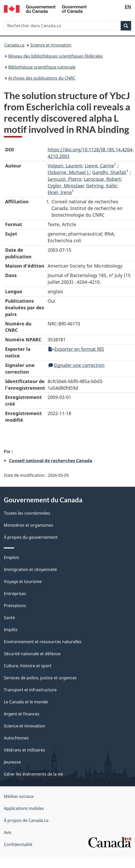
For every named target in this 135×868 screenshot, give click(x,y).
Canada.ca (14, 45)
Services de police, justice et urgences (40, 678)
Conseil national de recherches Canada (51, 460)
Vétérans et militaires (24, 750)
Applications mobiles (24, 808)
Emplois (12, 557)
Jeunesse (12, 762)
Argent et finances (22, 714)
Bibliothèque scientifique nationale (42, 67)
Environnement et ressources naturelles (43, 642)
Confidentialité (18, 844)
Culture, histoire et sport (28, 666)
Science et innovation (51, 45)
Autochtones (16, 738)
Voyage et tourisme (23, 581)
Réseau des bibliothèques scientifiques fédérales (55, 56)
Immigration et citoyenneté (30, 569)
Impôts (11, 630)
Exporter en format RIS (76, 349)
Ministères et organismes (29, 525)
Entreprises (15, 594)
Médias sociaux (19, 796)
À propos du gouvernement (31, 537)
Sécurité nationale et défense (32, 654)
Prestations (15, 606)
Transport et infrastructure (30, 690)
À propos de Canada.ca (26, 820)
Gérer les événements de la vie (33, 774)
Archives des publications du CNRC (42, 78)
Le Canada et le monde (26, 702)
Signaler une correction (76, 365)
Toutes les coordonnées (27, 513)
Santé (9, 618)
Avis (8, 832)
